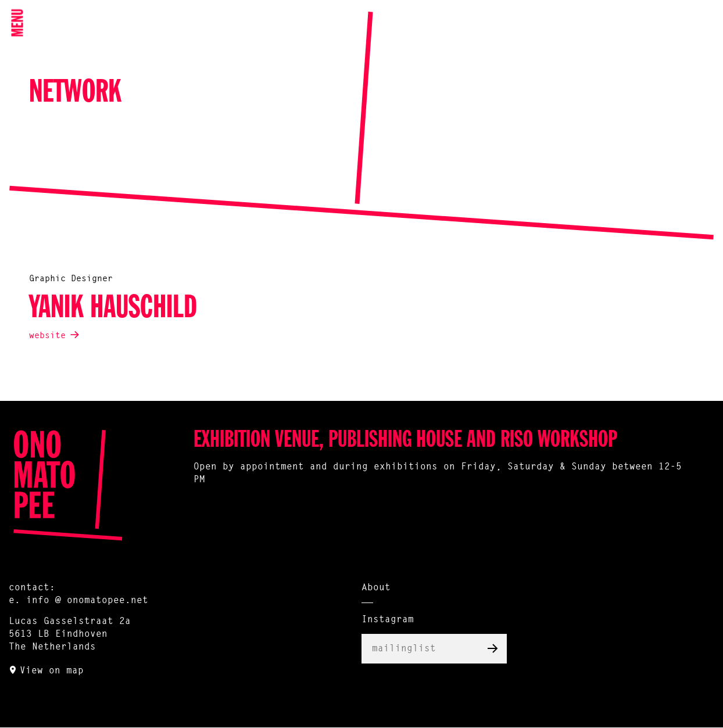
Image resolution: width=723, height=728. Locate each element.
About (376, 588)
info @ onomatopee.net (87, 601)
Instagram (388, 620)
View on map (52, 671)
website (47, 336)
